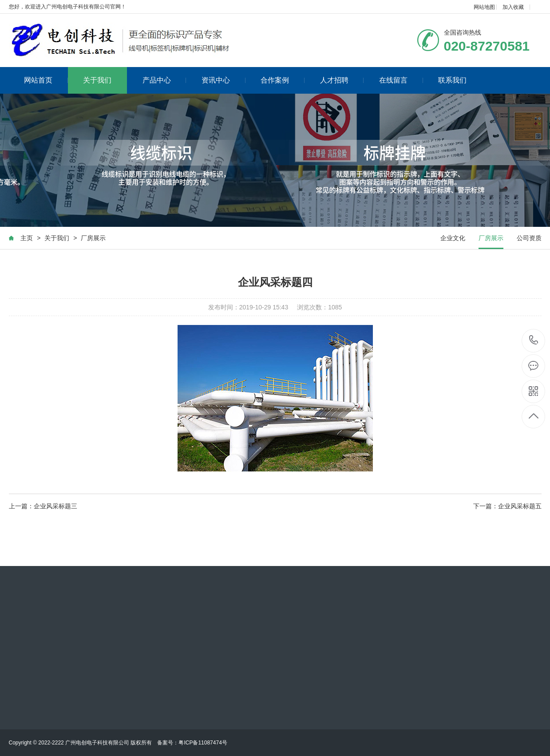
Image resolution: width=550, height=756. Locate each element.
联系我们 (452, 80)
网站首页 (46, 80)
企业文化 (453, 238)
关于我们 (97, 80)
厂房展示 (93, 238)
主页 (27, 238)
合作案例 (283, 80)
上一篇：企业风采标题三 (43, 506)
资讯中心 (224, 80)
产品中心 (164, 80)
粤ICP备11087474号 (203, 743)
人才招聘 (342, 80)
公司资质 (529, 238)
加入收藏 (513, 7)
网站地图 (484, 7)
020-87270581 (534, 341)
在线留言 (401, 80)
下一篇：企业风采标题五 (507, 506)
